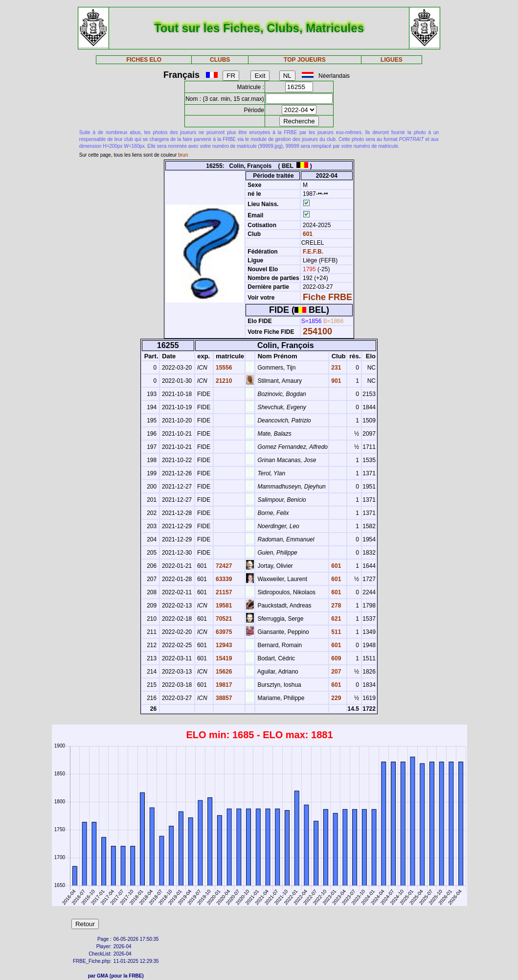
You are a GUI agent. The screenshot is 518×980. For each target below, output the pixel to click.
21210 (223, 381)
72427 (223, 566)
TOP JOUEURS (305, 60)
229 (335, 698)
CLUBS (220, 60)
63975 (223, 632)
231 (335, 368)
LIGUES (392, 60)
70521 (223, 619)
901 (335, 381)
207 (335, 672)
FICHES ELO (144, 60)
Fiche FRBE (327, 297)
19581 (223, 606)
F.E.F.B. (313, 252)
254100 (317, 331)
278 (335, 606)
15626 (223, 672)
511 (335, 632)
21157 (223, 592)
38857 (223, 698)
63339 (223, 579)
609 (335, 658)
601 (307, 234)
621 (335, 619)
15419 (223, 658)
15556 (223, 368)
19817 (223, 685)
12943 (223, 645)
